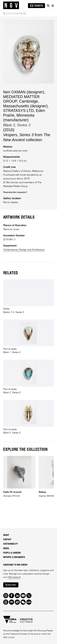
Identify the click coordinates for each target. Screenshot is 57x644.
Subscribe (11, 585)
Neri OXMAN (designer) (24, 92)
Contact (7, 540)
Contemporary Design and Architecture (24, 250)
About (6, 535)
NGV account (14, 577)
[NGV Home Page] (11, 5)
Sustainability (11, 544)
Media (6, 549)
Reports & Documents (14, 557)
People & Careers (12, 553)
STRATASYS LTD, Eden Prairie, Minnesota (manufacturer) (24, 115)
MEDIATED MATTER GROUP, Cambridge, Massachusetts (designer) (25, 101)
